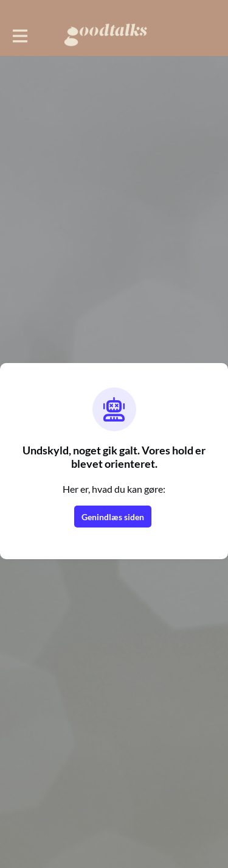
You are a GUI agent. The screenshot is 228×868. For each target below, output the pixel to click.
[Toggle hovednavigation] (19, 35)
